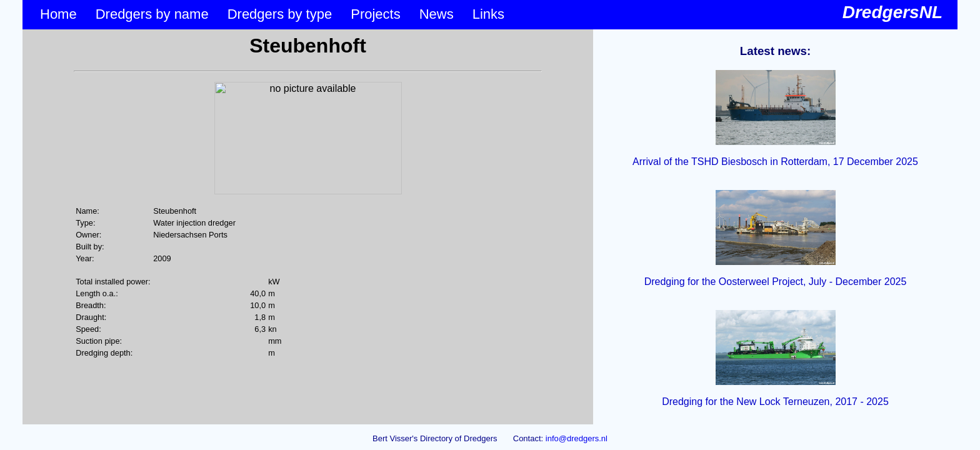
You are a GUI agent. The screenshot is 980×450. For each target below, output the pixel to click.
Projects (375, 14)
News (437, 14)
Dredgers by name (152, 14)
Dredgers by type (280, 14)
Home (58, 14)
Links (488, 14)
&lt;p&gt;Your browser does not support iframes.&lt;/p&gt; (308, 227)
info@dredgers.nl (577, 438)
